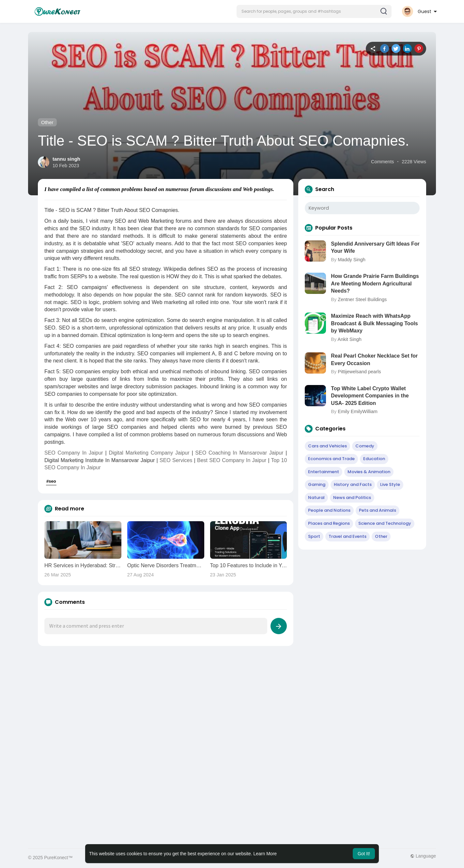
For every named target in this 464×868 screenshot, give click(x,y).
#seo (51, 481)
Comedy (365, 446)
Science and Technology (385, 523)
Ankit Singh (349, 339)
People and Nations (329, 510)
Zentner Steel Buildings (362, 299)
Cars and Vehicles (327, 446)
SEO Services (176, 460)
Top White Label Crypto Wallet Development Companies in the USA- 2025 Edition (370, 396)
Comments (382, 162)
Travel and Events (348, 536)
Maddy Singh (352, 260)
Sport (314, 536)
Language (423, 856)
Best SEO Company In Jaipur (232, 460)
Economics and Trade (331, 459)
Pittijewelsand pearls (359, 372)
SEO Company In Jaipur (74, 453)
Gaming (317, 484)
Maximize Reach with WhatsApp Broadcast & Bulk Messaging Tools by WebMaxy (374, 323)
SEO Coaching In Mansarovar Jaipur (239, 453)
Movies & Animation (369, 472)
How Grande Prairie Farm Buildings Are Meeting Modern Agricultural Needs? (375, 283)
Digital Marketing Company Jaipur (149, 453)
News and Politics (352, 498)
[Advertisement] (224, 705)
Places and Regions (329, 523)
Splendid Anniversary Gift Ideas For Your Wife (375, 247)
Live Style (390, 484)
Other (47, 122)
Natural (316, 498)
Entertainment (324, 472)
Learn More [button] (265, 854)
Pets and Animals (378, 510)
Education (374, 459)
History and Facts (353, 484)
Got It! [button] (364, 854)
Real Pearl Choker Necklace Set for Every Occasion (374, 359)
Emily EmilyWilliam (358, 411)
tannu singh (66, 159)
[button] (314, 11)
